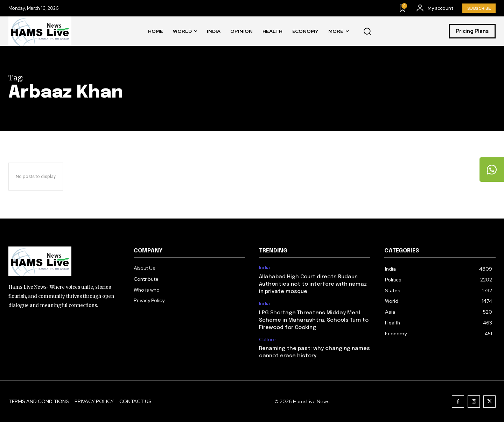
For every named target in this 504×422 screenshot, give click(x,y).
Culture (267, 340)
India (264, 268)
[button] (367, 31)
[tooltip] (492, 170)
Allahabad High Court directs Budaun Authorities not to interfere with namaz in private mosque (313, 284)
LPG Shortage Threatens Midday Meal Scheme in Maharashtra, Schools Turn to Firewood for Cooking (314, 320)
